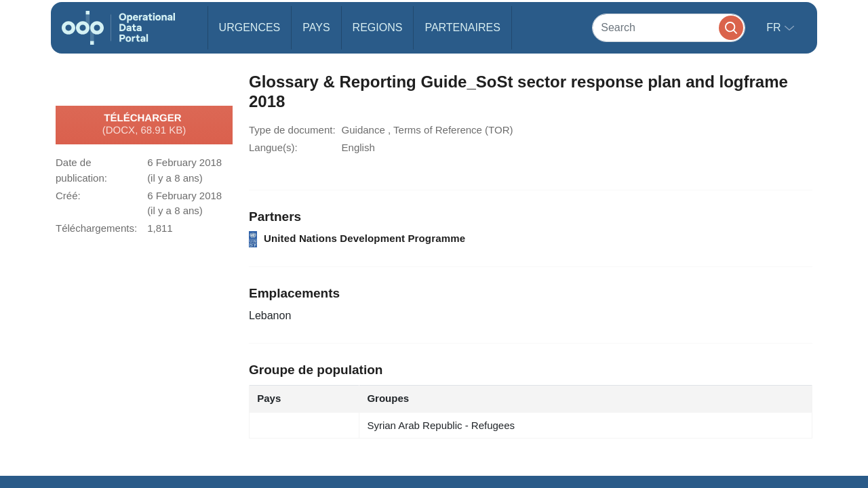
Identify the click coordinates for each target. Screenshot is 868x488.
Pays (316, 27)
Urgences (250, 27)
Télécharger (144, 125)
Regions (378, 27)
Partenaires (462, 27)
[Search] (669, 27)
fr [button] (775, 27)
